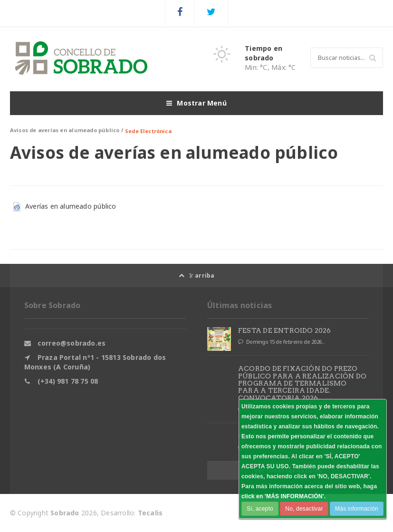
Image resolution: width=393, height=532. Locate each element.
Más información (357, 509)
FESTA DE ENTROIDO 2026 (285, 330)
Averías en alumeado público (71, 206)
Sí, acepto (260, 509)
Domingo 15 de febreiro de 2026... (282, 342)
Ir (197, 276)
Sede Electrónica (148, 131)
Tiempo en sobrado (264, 53)
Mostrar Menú (196, 103)
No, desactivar (304, 509)
